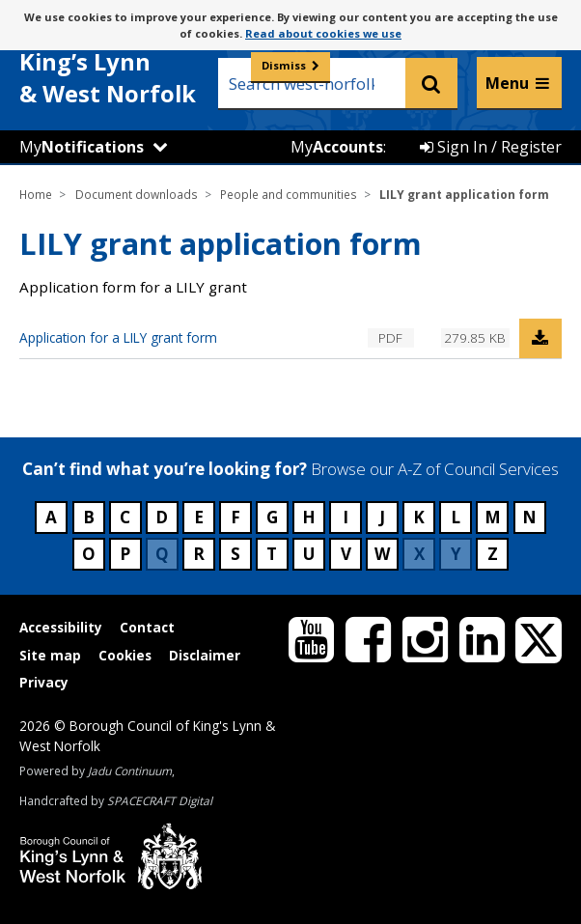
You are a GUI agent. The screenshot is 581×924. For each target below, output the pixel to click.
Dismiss (284, 65)
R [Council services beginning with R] (199, 554)
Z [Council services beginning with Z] (493, 554)
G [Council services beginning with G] (272, 517)
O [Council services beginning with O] (89, 554)
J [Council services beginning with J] (382, 517)
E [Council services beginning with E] (199, 517)
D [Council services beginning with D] (162, 517)
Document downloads (137, 194)
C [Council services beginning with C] (125, 517)
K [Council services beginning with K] (419, 517)
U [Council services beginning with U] (309, 554)
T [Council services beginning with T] (272, 554)
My (82, 147)
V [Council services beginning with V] (346, 554)
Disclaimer (205, 655)
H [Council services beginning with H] (309, 517)
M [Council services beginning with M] (493, 517)
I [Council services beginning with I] (346, 517)
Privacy (44, 682)
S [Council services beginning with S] (235, 554)
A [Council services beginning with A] (51, 517)
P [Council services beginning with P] (125, 554)
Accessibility (61, 627)
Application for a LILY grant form (118, 337)
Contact (147, 627)
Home (36, 194)
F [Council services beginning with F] (235, 517)
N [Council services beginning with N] (529, 517)
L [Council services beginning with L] (456, 517)
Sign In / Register (491, 147)
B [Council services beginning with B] (89, 517)
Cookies (125, 655)
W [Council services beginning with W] (382, 554)
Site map (50, 655)
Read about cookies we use (323, 33)
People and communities (289, 194)
